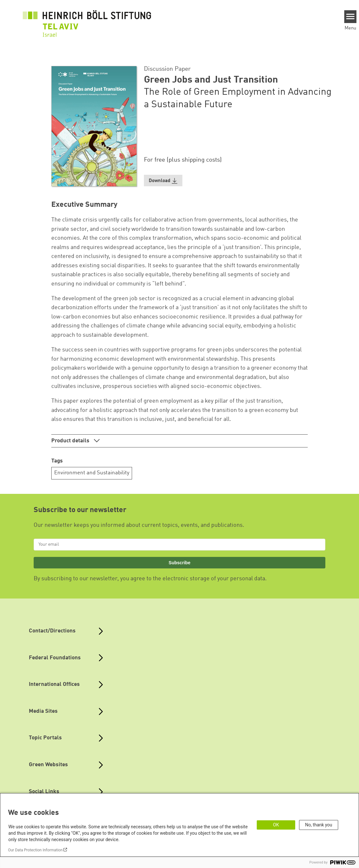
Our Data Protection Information (35, 850)
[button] (163, 181)
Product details (71, 441)
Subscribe (180, 563)
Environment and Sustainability (92, 473)
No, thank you (319, 825)
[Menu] (351, 17)
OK (276, 825)
